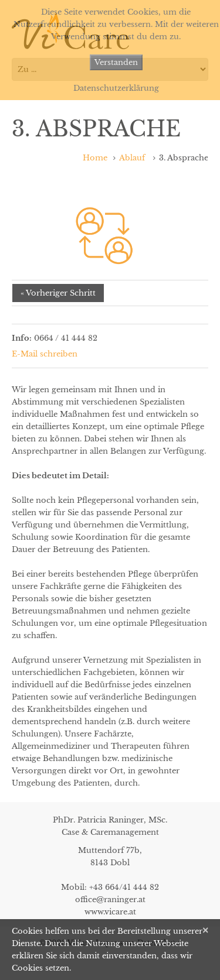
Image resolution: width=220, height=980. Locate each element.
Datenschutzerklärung (116, 88)
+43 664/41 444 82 (124, 887)
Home (95, 158)
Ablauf (132, 158)
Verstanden (116, 62)
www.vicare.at (110, 912)
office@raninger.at (110, 900)
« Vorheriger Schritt (58, 293)
